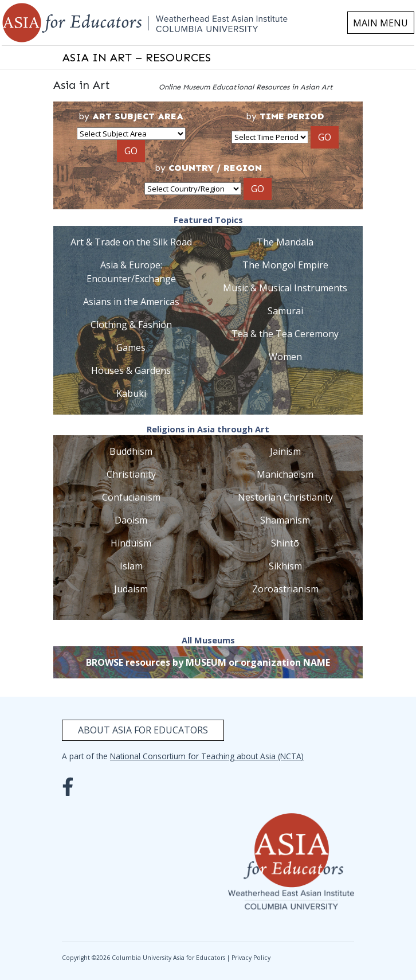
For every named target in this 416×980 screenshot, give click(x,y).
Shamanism (285, 520)
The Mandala (285, 242)
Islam (131, 566)
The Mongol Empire (285, 265)
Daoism (131, 520)
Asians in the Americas (131, 302)
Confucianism (131, 497)
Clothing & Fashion (131, 325)
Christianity (131, 474)
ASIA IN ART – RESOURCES (137, 57)
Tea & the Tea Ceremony (285, 334)
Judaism (131, 589)
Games (131, 348)
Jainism (285, 451)
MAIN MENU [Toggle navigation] (380, 23)
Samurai (285, 311)
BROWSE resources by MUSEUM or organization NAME (208, 662)
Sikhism (285, 566)
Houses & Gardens (131, 370)
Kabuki (131, 393)
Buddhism (131, 451)
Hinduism (131, 543)
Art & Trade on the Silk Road (131, 242)
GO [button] (131, 151)
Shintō (285, 543)
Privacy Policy (251, 958)
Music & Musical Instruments (285, 288)
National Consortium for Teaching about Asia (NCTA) (207, 756)
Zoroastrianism (285, 589)
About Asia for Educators (143, 730)
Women (285, 357)
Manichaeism (285, 474)
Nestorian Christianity (285, 497)
